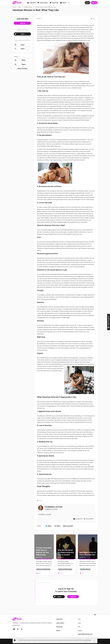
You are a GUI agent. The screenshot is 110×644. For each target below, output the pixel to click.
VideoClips (59, 627)
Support (80, 631)
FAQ (79, 627)
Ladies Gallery (60, 623)
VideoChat (59, 619)
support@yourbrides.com (85, 634)
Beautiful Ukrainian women (61, 102)
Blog (79, 619)
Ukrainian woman (77, 88)
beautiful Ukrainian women (52, 84)
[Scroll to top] (95, 615)
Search (58, 631)
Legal (79, 623)
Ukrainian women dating (53, 40)
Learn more (88, 640)
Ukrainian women (42, 25)
